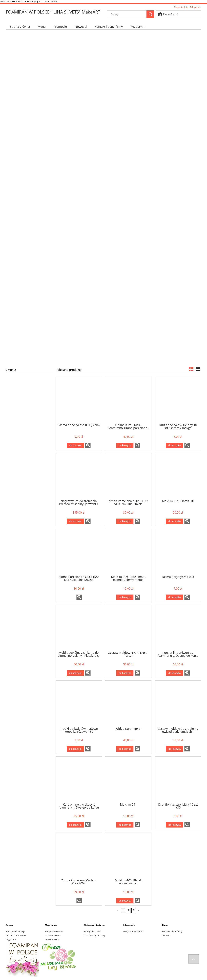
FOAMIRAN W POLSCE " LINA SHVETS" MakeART (53, 12)
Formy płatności (92, 931)
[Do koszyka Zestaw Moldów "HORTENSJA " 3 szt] (125, 673)
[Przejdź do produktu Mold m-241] (128, 779)
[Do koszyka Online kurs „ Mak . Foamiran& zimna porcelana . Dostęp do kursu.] (125, 445)
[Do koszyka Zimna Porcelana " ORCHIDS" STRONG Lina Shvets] (125, 521)
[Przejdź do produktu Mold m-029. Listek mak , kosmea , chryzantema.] (128, 552)
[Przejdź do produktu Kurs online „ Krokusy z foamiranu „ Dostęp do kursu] (79, 779)
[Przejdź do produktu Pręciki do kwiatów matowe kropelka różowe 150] (79, 703)
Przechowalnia (52, 940)
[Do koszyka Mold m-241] (125, 825)
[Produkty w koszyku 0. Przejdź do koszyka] (168, 14)
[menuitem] (20, 27)
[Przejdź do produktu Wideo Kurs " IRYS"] (128, 703)
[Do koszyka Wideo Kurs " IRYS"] (125, 749)
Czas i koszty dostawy (95, 935)
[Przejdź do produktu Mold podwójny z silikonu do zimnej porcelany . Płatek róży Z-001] (79, 628)
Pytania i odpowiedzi (16, 935)
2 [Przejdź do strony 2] (128, 911)
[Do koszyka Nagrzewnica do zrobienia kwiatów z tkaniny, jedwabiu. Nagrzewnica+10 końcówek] (75, 521)
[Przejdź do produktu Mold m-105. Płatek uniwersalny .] (128, 855)
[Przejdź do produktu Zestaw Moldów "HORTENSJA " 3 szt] (128, 628)
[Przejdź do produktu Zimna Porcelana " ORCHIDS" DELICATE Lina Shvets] (79, 552)
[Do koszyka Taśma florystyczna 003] (174, 597)
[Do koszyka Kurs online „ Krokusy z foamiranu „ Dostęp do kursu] (75, 825)
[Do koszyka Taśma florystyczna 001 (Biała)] (75, 445)
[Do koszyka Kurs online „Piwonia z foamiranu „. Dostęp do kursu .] (174, 673)
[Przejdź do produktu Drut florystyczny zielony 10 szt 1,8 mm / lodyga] (178, 400)
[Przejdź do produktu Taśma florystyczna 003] (178, 552)
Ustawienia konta (53, 935)
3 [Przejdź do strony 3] (134, 911)
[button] (88, 445)
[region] (103, 197)
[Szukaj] (150, 14)
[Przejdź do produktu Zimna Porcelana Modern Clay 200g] (79, 855)
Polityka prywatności (133, 931)
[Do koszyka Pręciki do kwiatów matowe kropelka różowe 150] (75, 749)
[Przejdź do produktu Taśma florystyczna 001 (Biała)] (79, 400)
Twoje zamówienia (54, 931)
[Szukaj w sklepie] (128, 14)
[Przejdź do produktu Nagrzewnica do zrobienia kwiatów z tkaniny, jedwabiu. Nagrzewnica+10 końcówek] (79, 476)
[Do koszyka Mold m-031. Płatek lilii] (174, 521)
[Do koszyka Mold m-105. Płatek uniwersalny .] (125, 901)
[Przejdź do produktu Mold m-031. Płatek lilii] (178, 476)
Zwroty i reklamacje (15, 931)
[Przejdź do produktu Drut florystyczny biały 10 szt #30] (178, 779)
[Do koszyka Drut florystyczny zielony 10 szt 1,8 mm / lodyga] (174, 445)
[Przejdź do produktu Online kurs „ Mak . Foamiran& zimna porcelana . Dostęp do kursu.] (128, 400)
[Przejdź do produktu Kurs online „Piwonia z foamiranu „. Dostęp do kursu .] (178, 628)
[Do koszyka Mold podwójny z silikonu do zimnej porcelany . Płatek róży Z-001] (75, 673)
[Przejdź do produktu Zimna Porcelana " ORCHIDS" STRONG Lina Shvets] (128, 476)
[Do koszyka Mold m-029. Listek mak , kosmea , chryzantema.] (125, 597)
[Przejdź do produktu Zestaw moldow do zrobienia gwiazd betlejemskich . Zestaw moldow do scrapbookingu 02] (178, 703)
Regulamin (11, 940)
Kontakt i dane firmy (172, 931)
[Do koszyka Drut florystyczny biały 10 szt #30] (174, 825)
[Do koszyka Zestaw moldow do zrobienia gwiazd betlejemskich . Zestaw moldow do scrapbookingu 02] (174, 749)
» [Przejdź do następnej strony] (139, 911)
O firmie (166, 935)
